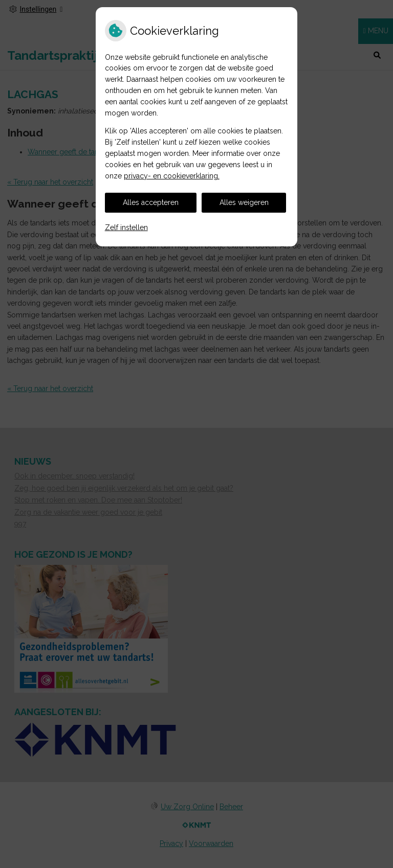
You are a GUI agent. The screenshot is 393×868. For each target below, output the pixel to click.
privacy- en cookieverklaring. (172, 176)
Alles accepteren (151, 202)
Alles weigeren (244, 202)
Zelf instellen (126, 227)
